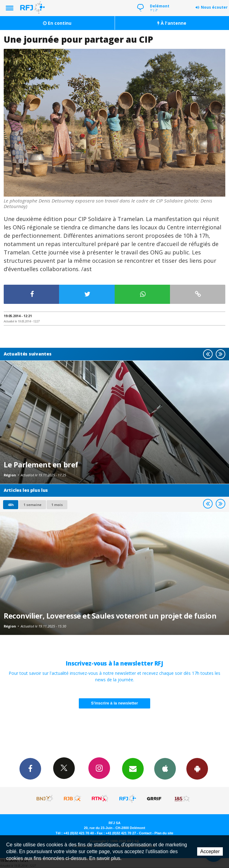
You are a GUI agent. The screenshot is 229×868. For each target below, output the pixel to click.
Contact (145, 833)
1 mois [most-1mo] (57, 505)
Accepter (210, 851)
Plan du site (164, 833)
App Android (197, 768)
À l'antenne (172, 23)
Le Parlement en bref (41, 465)
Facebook (30, 768)
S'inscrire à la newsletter (115, 703)
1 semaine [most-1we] (32, 505)
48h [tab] (11, 505)
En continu (57, 23)
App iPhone (165, 768)
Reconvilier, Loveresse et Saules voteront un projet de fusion (110, 616)
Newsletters (133, 768)
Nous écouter (214, 7)
